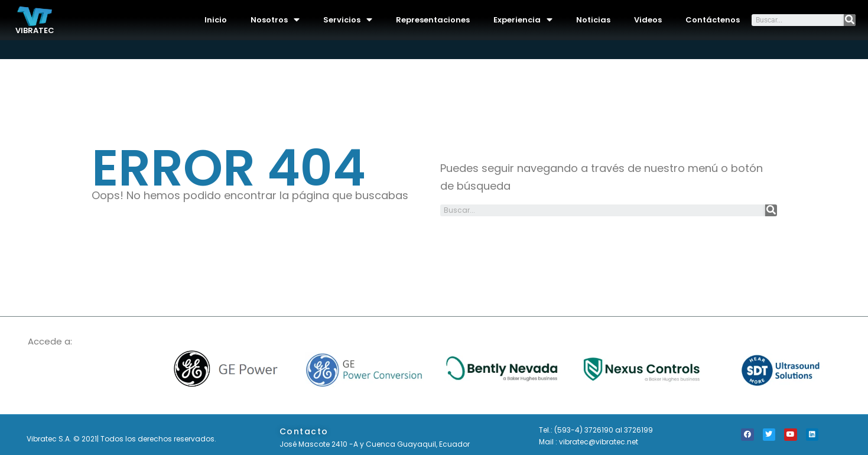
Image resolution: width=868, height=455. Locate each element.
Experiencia (523, 20)
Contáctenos (713, 20)
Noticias (593, 20)
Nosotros (275, 20)
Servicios (348, 20)
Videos (648, 20)
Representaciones (433, 20)
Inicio (216, 20)
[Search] (850, 20)
